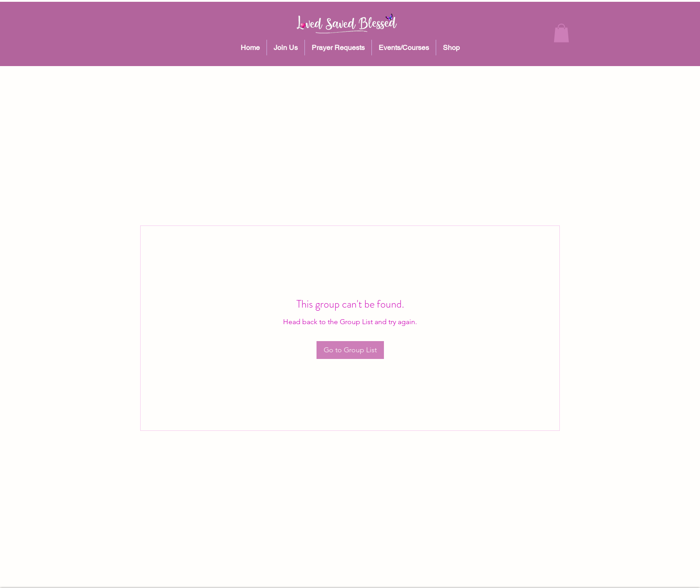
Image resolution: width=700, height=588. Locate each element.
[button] (561, 33)
